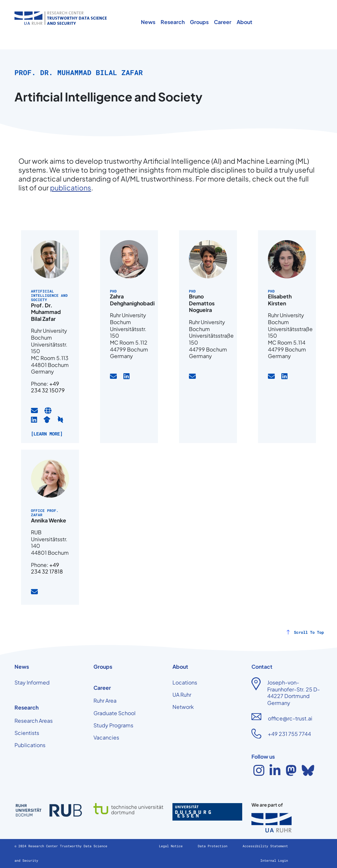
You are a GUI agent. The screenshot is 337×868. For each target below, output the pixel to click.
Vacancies (106, 737)
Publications (30, 745)
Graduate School (115, 713)
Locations (185, 682)
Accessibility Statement (265, 846)
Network (183, 707)
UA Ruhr (182, 695)
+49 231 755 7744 (289, 734)
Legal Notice (172, 846)
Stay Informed (32, 682)
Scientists (27, 733)
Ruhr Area (105, 700)
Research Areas (34, 721)
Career (223, 22)
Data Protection (214, 846)
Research (173, 22)
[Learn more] (47, 434)
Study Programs (113, 725)
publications (71, 188)
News (148, 22)
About (245, 22)
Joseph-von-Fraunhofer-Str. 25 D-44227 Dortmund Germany (294, 693)
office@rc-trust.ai (290, 718)
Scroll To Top (309, 632)
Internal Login (274, 861)
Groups (199, 22)
